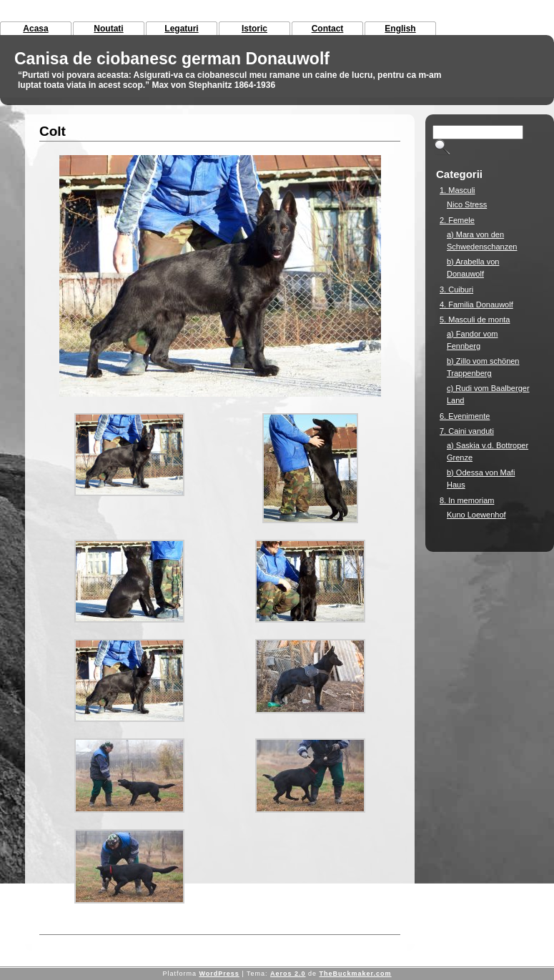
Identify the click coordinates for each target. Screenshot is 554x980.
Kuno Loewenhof (476, 515)
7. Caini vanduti (467, 431)
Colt (53, 131)
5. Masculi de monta (475, 320)
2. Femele (457, 220)
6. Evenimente (465, 416)
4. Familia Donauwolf (476, 305)
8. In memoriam (467, 500)
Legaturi (181, 29)
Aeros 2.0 (288, 974)
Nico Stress (467, 204)
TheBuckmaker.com (356, 974)
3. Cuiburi (456, 289)
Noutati (108, 29)
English (400, 29)
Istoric (254, 29)
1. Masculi (457, 190)
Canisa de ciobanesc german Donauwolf (172, 59)
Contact (328, 29)
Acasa (35, 29)
